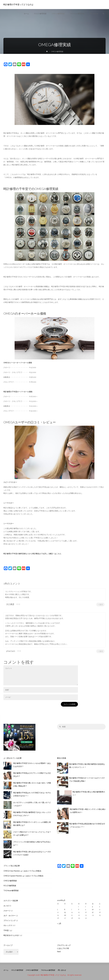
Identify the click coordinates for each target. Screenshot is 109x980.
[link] (103, 14)
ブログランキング (64, 945)
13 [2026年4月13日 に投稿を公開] (65, 912)
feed (59, 952)
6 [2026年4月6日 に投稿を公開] (65, 909)
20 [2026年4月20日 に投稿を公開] (65, 915)
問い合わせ (65, 970)
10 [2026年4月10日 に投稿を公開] (93, 909)
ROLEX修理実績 (10, 886)
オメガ (6, 906)
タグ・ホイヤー (9, 916)
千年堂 (6, 930)
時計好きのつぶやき (11, 935)
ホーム (6, 970)
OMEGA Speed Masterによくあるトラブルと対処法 (23, 876)
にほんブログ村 (63, 948)
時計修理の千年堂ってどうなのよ (19, 5)
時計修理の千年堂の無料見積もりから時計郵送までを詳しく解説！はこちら (32, 554)
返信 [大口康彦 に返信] (100, 605)
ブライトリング (9, 921)
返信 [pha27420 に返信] (100, 651)
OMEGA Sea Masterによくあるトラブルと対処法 (22, 871)
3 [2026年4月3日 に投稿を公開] (92, 907)
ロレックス (8, 925)
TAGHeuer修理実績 (11, 891)
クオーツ (7, 911)
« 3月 (59, 924)
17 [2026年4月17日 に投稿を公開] (93, 912)
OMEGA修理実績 (10, 881)
